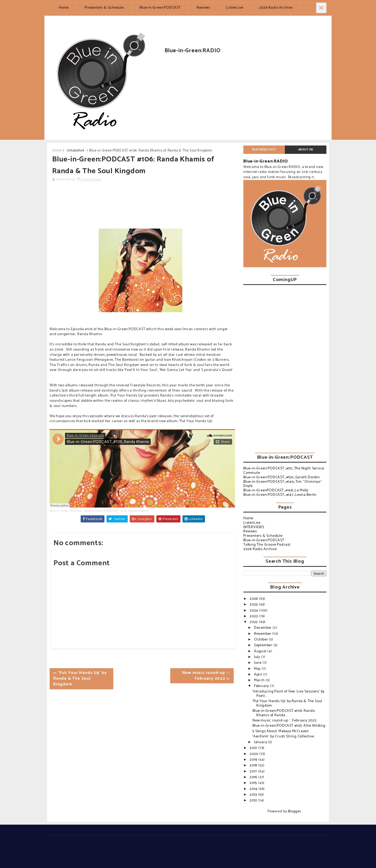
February (262, 686)
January (261, 742)
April (259, 675)
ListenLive (234, 8)
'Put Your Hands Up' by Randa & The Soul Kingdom (287, 703)
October (262, 640)
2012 (254, 800)
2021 (254, 748)
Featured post (264, 150)
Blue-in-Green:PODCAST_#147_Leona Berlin (280, 495)
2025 (254, 605)
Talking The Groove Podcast (267, 545)
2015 (254, 783)
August (261, 651)
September (264, 645)
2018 (254, 765)
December (263, 628)
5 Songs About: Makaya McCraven (281, 731)
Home (64, 8)
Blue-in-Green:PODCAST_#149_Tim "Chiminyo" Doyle (283, 484)
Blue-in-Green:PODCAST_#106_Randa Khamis (116, 511)
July (258, 657)
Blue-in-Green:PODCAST (160, 8)
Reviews (203, 8)
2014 (254, 789)
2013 (254, 795)
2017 (254, 771)
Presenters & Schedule (104, 8)
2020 (254, 754)
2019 (254, 760)
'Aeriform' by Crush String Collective (283, 736)
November (263, 634)
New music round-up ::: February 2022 (285, 721)
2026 (254, 599)
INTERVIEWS (254, 527)
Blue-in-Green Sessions (66, 511)
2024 (254, 611)
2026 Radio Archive (276, 8)
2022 (254, 622)
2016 (254, 777)
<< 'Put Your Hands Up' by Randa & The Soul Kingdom (80, 679)
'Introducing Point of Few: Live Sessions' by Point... (289, 694)
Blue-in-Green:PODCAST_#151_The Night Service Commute (284, 471)
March (260, 680)
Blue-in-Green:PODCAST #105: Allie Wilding (289, 726)
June (258, 663)
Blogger (295, 811)
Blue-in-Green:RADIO (266, 161)
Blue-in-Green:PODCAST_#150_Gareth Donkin (282, 477)
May (258, 669)
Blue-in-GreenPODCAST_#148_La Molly (276, 490)
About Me (306, 150)
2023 (254, 616)
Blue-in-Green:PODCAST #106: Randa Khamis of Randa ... (284, 713)
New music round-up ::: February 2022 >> (206, 676)
